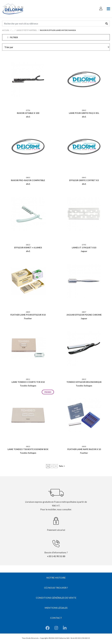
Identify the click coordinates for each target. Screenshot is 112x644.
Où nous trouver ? (56, 588)
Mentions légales (56, 608)
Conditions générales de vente (56, 598)
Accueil (6, 30)
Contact (56, 618)
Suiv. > (62, 466)
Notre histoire (56, 578)
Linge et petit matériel (27, 30)
